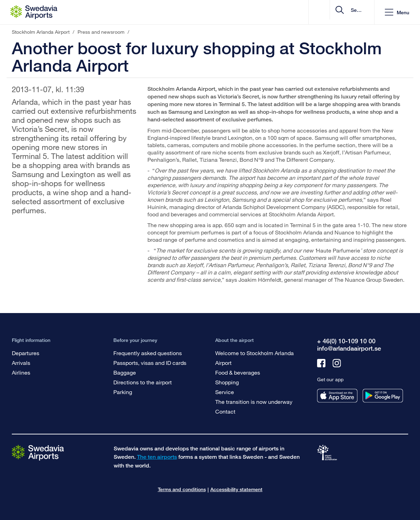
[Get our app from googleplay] (383, 396)
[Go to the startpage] (38, 452)
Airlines (21, 372)
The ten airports (157, 457)
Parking (123, 392)
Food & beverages (238, 372)
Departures (26, 353)
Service (225, 392)
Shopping (227, 382)
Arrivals (21, 363)
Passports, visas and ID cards (150, 363)
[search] (327, 12)
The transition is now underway (254, 402)
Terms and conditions (182, 489)
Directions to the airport (143, 382)
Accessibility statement (236, 489)
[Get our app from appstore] (337, 396)
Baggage (125, 372)
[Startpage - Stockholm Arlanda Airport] (34, 12)
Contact (225, 411)
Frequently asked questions (148, 353)
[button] (397, 12)
